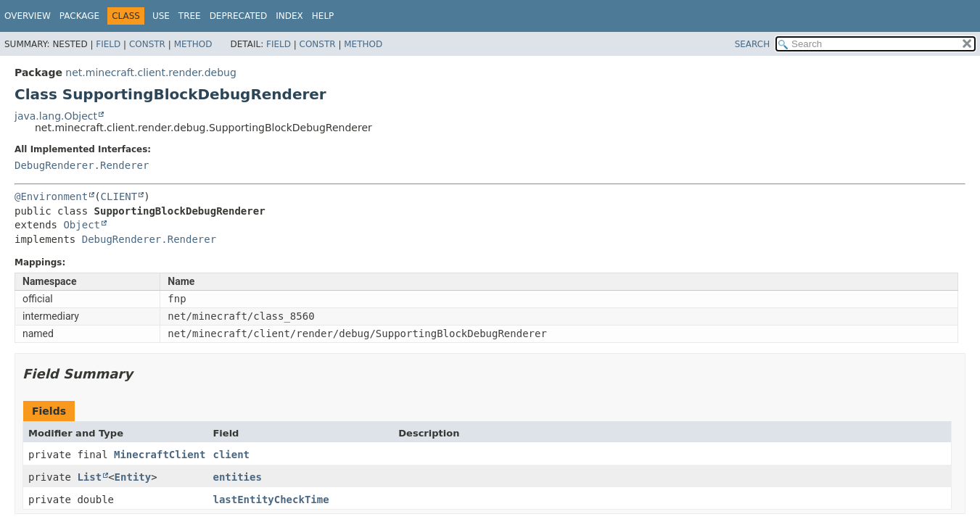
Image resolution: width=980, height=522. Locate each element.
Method (193, 44)
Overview (28, 16)
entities (237, 477)
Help (323, 16)
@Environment (51, 196)
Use (161, 16)
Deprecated (239, 16)
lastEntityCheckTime (271, 500)
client (231, 455)
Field (108, 44)
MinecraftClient (160, 455)
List (89, 477)
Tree (190, 16)
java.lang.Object (56, 116)
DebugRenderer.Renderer (82, 165)
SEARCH (753, 44)
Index (289, 16)
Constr (147, 44)
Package (79, 16)
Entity (133, 477)
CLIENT (119, 196)
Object (82, 225)
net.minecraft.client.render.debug (151, 72)
